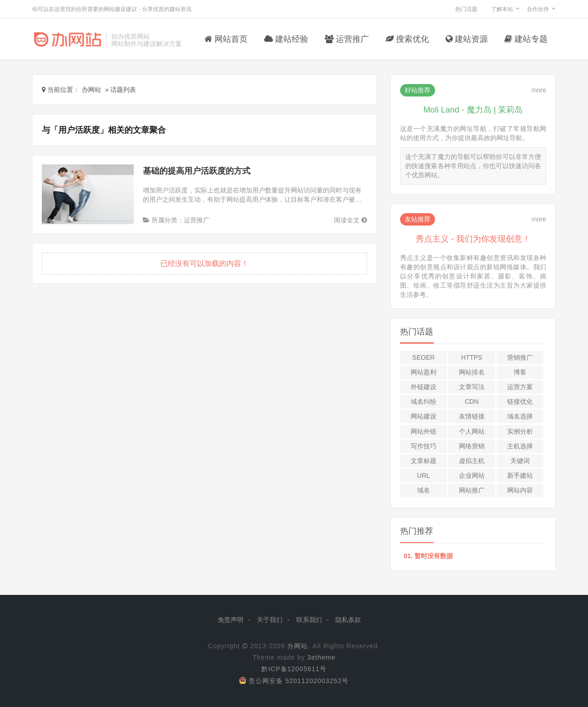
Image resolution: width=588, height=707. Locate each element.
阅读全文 (351, 220)
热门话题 (466, 9)
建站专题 (526, 39)
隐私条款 (348, 620)
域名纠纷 (424, 402)
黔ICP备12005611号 (294, 669)
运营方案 (520, 387)
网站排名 (472, 372)
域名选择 (520, 416)
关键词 (520, 461)
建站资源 (467, 39)
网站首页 (226, 39)
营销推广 (520, 357)
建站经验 (286, 39)
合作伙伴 (538, 9)
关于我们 (270, 620)
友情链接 (472, 416)
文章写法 (472, 387)
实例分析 (520, 431)
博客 (520, 372)
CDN (472, 402)
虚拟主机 (472, 461)
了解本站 (502, 9)
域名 (424, 490)
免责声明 (231, 620)
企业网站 (472, 475)
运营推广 (347, 39)
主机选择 (520, 446)
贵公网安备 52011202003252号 (294, 681)
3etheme (321, 657)
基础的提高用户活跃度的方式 (197, 171)
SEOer (423, 357)
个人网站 (472, 431)
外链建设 (424, 387)
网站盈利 (424, 372)
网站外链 (424, 431)
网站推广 (472, 490)
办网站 (297, 646)
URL (424, 475)
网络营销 (472, 446)
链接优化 (520, 402)
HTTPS (472, 357)
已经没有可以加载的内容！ (204, 263)
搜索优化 (407, 39)
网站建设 (424, 416)
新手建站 (520, 475)
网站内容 (520, 490)
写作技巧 (424, 446)
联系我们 (309, 620)
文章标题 (424, 461)
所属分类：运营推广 (176, 220)
